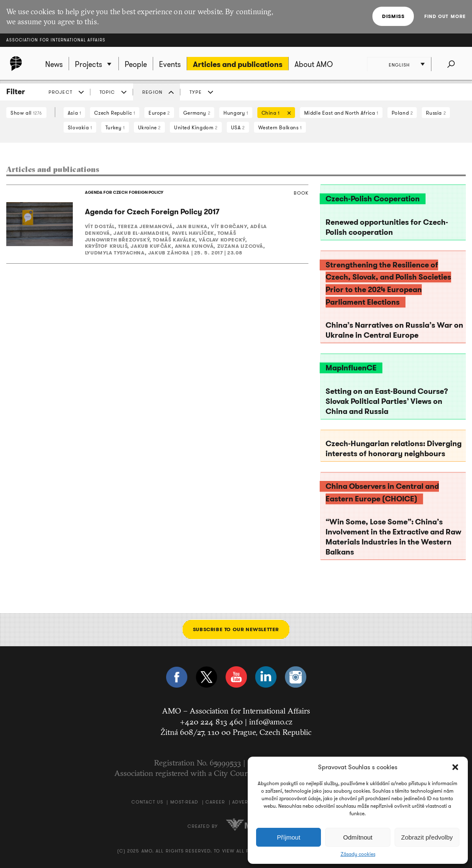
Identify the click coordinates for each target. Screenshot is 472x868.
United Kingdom (196, 127)
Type (196, 92)
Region (152, 92)
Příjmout (289, 837)
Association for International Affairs (56, 40)
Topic (108, 92)
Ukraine (149, 127)
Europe (159, 113)
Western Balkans (280, 127)
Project (60, 92)
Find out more (445, 16)
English (399, 65)
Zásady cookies (358, 854)
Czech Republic (115, 113)
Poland (402, 113)
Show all (26, 113)
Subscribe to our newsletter (236, 629)
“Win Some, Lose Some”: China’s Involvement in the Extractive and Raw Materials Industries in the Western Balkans (393, 537)
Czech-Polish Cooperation (373, 199)
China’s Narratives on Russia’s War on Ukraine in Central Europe (394, 330)
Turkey (115, 127)
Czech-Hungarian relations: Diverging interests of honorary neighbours (394, 449)
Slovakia (80, 127)
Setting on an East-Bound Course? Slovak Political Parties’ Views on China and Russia (387, 401)
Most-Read (185, 802)
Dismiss (393, 16)
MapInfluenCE (351, 368)
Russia (436, 113)
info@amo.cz (271, 722)
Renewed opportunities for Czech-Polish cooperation (387, 227)
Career (215, 802)
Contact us (147, 802)
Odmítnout (358, 837)
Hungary (236, 113)
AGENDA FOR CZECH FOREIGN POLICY (124, 192)
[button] (455, 767)
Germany (197, 113)
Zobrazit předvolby (427, 837)
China (274, 114)
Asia (74, 113)
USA (238, 127)
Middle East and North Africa (341, 113)
